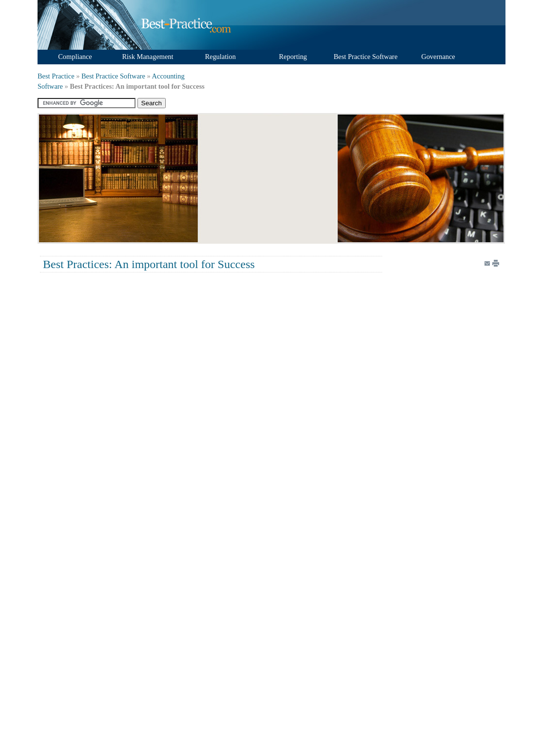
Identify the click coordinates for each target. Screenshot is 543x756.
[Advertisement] (268, 178)
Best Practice (56, 76)
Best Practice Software (113, 76)
